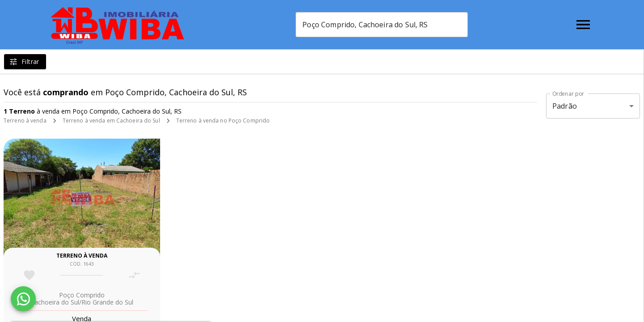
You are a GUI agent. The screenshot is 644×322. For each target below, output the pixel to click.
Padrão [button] (565, 106)
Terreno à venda (25, 121)
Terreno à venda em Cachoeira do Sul (111, 121)
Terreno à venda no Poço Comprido (223, 121)
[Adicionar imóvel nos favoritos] (29, 275)
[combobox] (382, 25)
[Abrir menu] (583, 25)
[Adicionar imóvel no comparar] (134, 275)
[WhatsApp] (23, 299)
